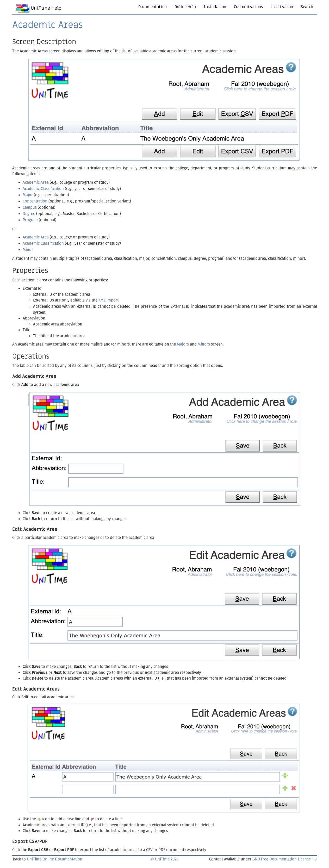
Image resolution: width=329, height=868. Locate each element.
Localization (282, 7)
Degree (29, 214)
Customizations (248, 7)
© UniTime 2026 (165, 859)
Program (30, 220)
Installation (215, 7)
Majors (183, 344)
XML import (108, 300)
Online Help (185, 7)
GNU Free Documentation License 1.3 (284, 859)
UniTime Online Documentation (55, 859)
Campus (30, 207)
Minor (28, 250)
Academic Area (36, 182)
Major (28, 195)
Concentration (35, 201)
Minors (204, 344)
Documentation (153, 7)
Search (307, 7)
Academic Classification (43, 189)
